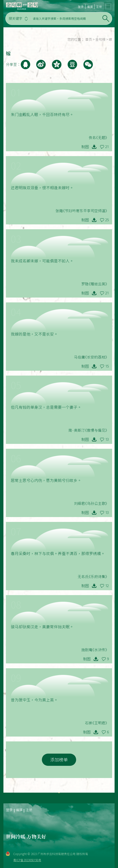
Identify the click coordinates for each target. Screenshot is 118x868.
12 (107, 586)
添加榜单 (59, 760)
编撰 (90, 7)
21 (107, 147)
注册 (99, 7)
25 (107, 220)
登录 (81, 7)
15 (107, 366)
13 (107, 439)
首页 (89, 40)
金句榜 (100, 40)
